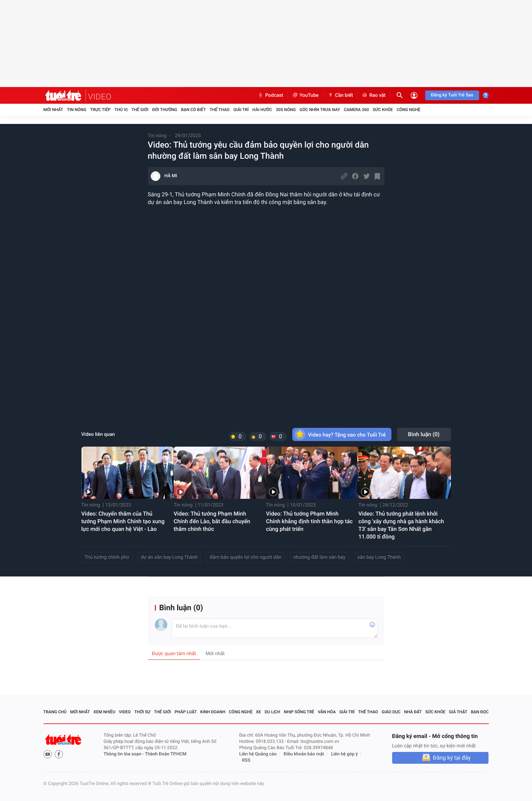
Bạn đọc (480, 712)
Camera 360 (356, 110)
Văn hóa (327, 712)
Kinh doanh (213, 712)
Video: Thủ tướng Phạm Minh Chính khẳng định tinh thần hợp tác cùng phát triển (309, 521)
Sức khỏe (383, 110)
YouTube (305, 95)
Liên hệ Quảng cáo (258, 754)
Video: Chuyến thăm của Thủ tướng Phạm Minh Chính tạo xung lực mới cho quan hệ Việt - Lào (123, 521)
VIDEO (100, 97)
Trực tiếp (100, 110)
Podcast (270, 95)
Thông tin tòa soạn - (124, 754)
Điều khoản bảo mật (304, 754)
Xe (259, 712)
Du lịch (273, 712)
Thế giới (140, 110)
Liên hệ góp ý (345, 754)
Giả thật (458, 712)
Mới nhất (53, 110)
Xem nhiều (105, 712)
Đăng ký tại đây (452, 758)
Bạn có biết (193, 110)
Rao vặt (374, 95)
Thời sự (142, 712)
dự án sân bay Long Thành (169, 557)
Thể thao (219, 110)
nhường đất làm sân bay (319, 557)
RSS (246, 760)
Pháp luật (186, 712)
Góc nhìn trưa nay (320, 110)
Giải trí (241, 110)
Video (125, 712)
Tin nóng (77, 110)
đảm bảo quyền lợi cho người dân (245, 557)
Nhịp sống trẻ (299, 712)
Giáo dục (391, 712)
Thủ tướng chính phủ (107, 557)
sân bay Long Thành (379, 557)
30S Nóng (286, 110)
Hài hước (262, 110)
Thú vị (121, 110)
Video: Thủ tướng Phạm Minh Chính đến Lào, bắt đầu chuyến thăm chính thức (212, 521)
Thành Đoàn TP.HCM (166, 754)
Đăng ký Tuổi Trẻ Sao (452, 95)
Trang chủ (55, 712)
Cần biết (340, 95)
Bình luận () (424, 434)
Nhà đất (413, 712)
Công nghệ (408, 110)
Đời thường (165, 110)
